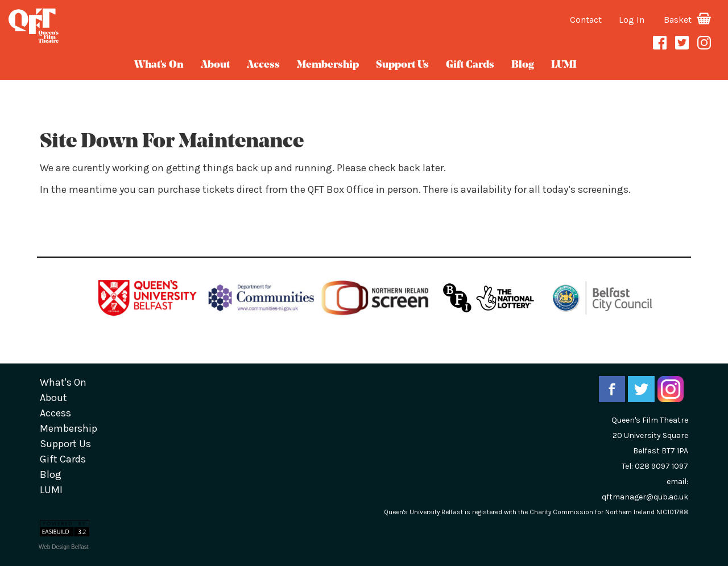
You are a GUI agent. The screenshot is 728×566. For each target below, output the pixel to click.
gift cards (470, 65)
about (215, 65)
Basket (687, 20)
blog (523, 65)
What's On (159, 65)
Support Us (402, 65)
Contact (586, 20)
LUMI (564, 65)
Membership (328, 65)
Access (263, 65)
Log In (632, 20)
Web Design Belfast (64, 547)
